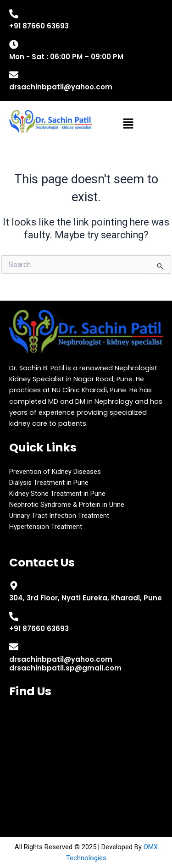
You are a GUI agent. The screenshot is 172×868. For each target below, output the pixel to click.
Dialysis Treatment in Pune (49, 483)
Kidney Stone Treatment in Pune (57, 494)
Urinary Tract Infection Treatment (59, 516)
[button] (128, 125)
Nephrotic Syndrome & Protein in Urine (67, 505)
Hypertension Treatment (46, 527)
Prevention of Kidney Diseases (55, 472)
